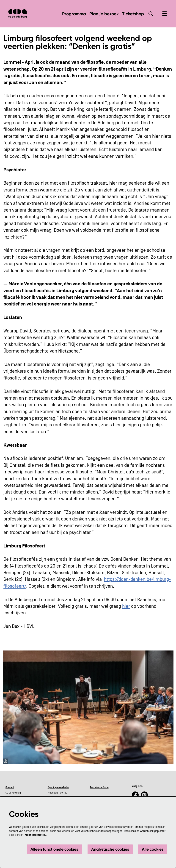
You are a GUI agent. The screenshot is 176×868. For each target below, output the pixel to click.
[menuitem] (74, 14)
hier (126, 606)
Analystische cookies (110, 849)
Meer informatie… (36, 835)
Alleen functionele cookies (54, 849)
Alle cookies (153, 849)
